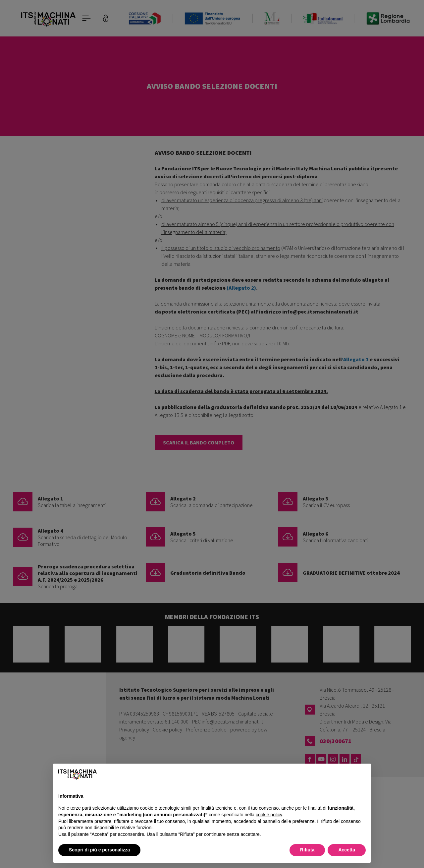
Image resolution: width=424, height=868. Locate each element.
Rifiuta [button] (307, 850)
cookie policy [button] (269, 815)
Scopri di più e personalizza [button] (99, 850)
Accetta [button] (347, 850)
